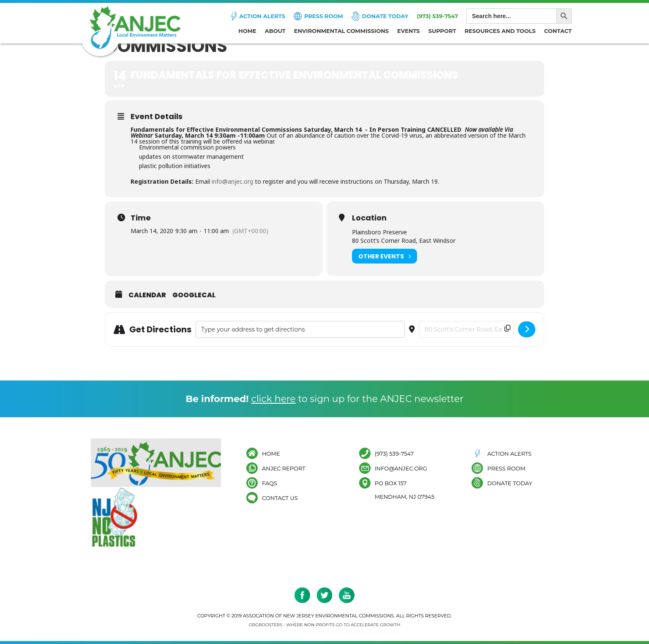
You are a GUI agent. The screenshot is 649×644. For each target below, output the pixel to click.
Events (409, 31)
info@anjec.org (232, 181)
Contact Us (280, 498)
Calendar (147, 295)
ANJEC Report (284, 468)
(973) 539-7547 (437, 16)
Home (247, 31)
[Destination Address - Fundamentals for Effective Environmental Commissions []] (466, 329)
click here (273, 399)
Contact (558, 31)
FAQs (270, 483)
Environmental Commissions (341, 31)
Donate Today (385, 16)
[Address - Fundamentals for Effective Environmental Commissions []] (300, 329)
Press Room (324, 16)
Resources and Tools (500, 31)
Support (442, 31)
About (275, 31)
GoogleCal (194, 295)
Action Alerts (262, 16)
